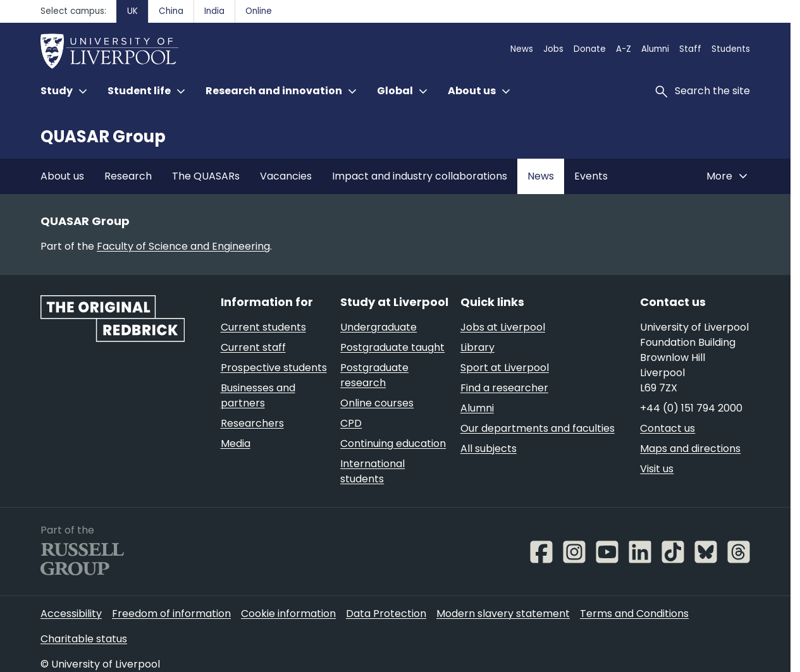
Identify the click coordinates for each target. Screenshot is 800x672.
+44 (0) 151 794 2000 (691, 408)
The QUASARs (206, 176)
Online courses (377, 403)
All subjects (489, 449)
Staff (690, 49)
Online (259, 11)
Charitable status (84, 639)
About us (62, 176)
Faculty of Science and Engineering (183, 246)
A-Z (624, 49)
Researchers (252, 423)
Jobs (553, 49)
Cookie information (288, 614)
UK (132, 11)
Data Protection (386, 614)
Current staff (253, 347)
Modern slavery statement (503, 614)
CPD (351, 423)
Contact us (668, 428)
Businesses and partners (258, 395)
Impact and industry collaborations (420, 176)
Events (591, 176)
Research (128, 176)
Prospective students (274, 368)
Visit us (657, 469)
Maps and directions (690, 449)
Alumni (655, 49)
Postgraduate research (374, 375)
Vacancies (286, 176)
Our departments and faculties (538, 428)
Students (731, 49)
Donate (590, 49)
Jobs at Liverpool (503, 327)
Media (236, 443)
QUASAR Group (103, 137)
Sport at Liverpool (505, 368)
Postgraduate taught (392, 347)
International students (372, 471)
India (214, 11)
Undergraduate (378, 327)
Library (477, 347)
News (522, 49)
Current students (263, 327)
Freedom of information (171, 614)
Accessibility (71, 614)
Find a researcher (504, 388)
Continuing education (393, 443)
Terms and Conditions (634, 614)
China (171, 11)
